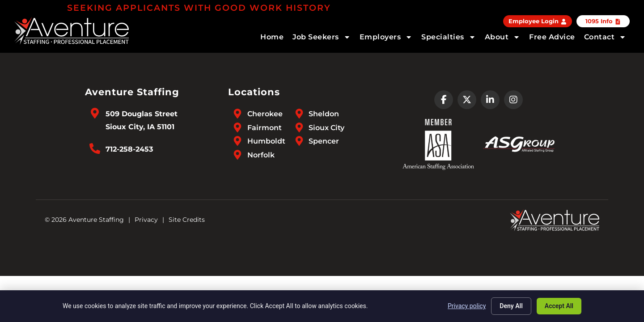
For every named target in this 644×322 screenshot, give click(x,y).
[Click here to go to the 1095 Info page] (603, 21)
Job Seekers (322, 37)
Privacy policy (467, 306)
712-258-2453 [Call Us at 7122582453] (129, 149)
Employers (386, 37)
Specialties (449, 37)
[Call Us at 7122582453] (95, 148)
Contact (605, 37)
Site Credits (187, 220)
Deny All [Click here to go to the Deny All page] (511, 306)
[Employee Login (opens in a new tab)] (538, 21)
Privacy (146, 220)
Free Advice (552, 37)
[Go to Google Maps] (95, 113)
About (503, 37)
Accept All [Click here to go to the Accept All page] (559, 306)
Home (272, 37)
